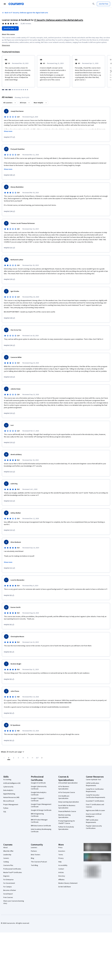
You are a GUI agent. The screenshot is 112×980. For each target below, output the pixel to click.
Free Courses (8, 897)
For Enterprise (8, 880)
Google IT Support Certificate (37, 800)
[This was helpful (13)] (9, 413)
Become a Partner (10, 890)
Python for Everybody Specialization (66, 828)
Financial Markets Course (67, 811)
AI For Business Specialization (64, 788)
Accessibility (63, 865)
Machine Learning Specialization (64, 816)
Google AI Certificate (38, 783)
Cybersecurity (8, 787)
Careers (6, 858)
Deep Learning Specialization (69, 802)
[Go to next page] (42, 758)
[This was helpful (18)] (9, 318)
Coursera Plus (8, 865)
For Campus (8, 887)
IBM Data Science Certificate (41, 826)
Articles (61, 873)
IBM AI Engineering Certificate (37, 815)
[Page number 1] (9, 758)
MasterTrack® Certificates (13, 873)
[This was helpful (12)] (9, 472)
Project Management (11, 805)
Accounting (7, 780)
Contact (61, 869)
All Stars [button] (23, 103)
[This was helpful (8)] (9, 595)
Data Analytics (8, 790)
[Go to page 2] (13, 758)
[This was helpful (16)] (9, 345)
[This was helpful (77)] (9, 137)
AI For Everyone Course (67, 792)
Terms (61, 855)
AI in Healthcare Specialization (64, 797)
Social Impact (8, 894)
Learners (34, 848)
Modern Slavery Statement (68, 883)
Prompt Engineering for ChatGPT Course (67, 822)
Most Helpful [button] (38, 103)
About (5, 848)
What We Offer (8, 851)
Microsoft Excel (9, 801)
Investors (62, 851)
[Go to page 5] (28, 758)
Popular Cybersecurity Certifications (94, 827)
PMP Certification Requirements (92, 821)
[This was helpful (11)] (9, 568)
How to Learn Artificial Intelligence (94, 815)
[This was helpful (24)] (9, 211)
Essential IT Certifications (95, 801)
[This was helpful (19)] (9, 279)
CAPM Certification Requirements (93, 784)
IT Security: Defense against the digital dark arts (59, 20)
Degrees (6, 876)
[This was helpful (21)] (9, 248)
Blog (32, 858)
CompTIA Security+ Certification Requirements (96, 796)
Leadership (7, 855)
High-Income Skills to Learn (95, 811)
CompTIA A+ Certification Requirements (95, 790)
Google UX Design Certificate (41, 810)
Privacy (61, 858)
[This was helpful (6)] (9, 625)
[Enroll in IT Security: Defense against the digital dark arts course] (10, 28)
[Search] (94, 4)
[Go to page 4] (23, 758)
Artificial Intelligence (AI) (12, 783)
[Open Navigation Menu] (5, 4)
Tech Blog (34, 865)
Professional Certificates (12, 869)
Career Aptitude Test (93, 780)
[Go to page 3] (18, 758)
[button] (13, 752)
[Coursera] (16, 4)
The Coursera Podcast (39, 862)
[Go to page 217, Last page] (37, 758)
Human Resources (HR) (11, 797)
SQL (5, 812)
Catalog (6, 862)
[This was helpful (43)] (9, 175)
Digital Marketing (9, 794)
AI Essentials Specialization (68, 783)
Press (60, 848)
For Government (9, 883)
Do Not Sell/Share (65, 887)
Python (6, 808)
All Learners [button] (8, 103)
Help (60, 862)
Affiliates (61, 880)
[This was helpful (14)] (9, 377)
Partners (34, 851)
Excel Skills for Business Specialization (67, 807)
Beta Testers (36, 855)
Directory (62, 876)
